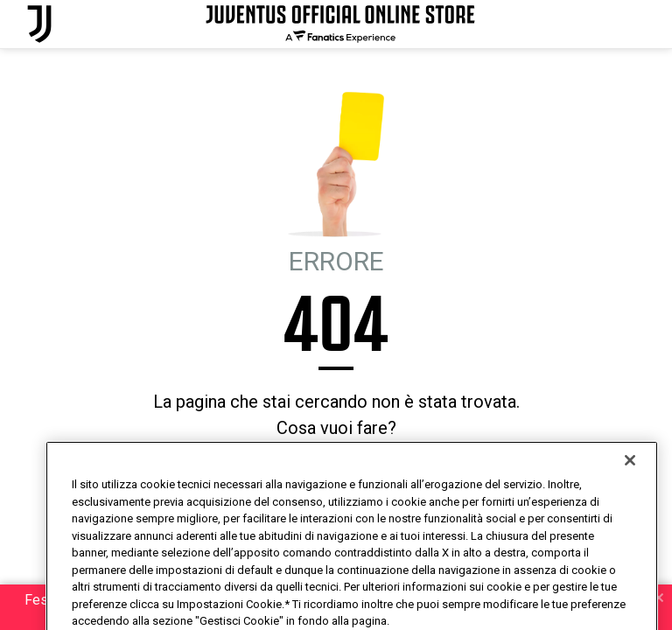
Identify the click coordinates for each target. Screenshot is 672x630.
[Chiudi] (630, 491)
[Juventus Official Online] (39, 24)
